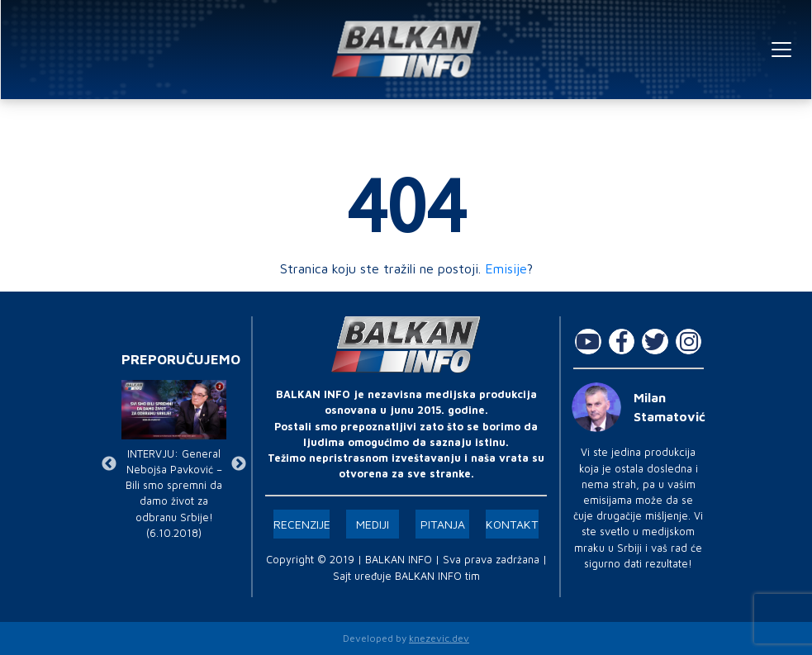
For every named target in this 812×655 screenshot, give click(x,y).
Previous (109, 464)
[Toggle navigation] (781, 50)
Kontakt (512, 524)
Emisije (506, 268)
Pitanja (443, 524)
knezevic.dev (439, 638)
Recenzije (302, 524)
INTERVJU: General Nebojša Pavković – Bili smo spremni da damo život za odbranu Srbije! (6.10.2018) (174, 494)
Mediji (373, 524)
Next (239, 464)
